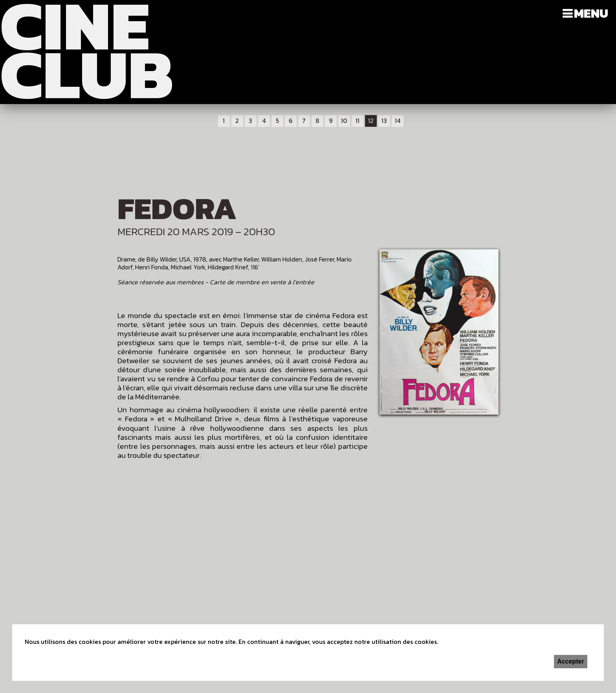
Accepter (570, 661)
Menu (591, 13)
